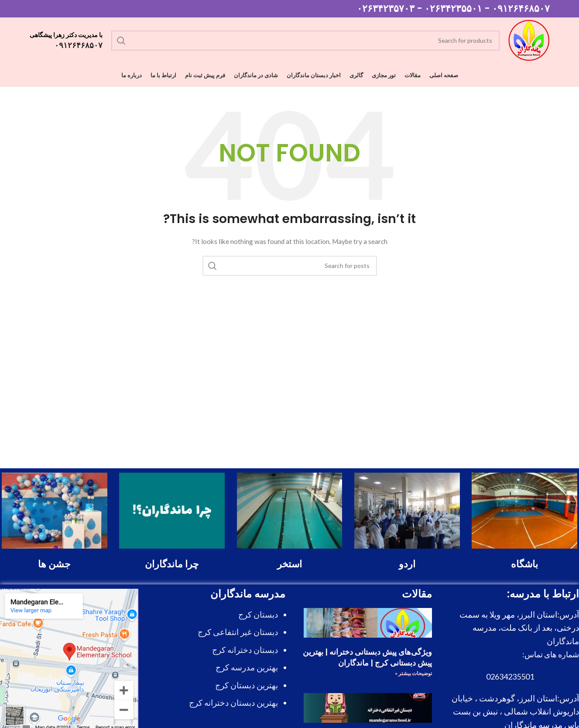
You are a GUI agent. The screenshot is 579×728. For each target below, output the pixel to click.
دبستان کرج (258, 614)
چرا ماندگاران (172, 564)
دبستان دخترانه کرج (245, 650)
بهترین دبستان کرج (247, 685)
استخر (289, 564)
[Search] (305, 41)
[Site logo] (529, 39)
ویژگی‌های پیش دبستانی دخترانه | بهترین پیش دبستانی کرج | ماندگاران (367, 657)
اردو (407, 564)
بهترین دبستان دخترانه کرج (233, 702)
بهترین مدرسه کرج (247, 667)
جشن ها (54, 564)
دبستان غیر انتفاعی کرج (238, 632)
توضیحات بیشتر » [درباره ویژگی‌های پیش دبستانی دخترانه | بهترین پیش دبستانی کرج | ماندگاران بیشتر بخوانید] (413, 673)
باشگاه (524, 564)
